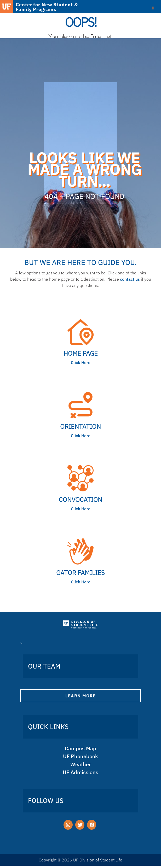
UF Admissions (80, 774)
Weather (80, 766)
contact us (130, 279)
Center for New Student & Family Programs (47, 7)
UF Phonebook (81, 757)
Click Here (81, 362)
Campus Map (81, 749)
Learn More (80, 696)
